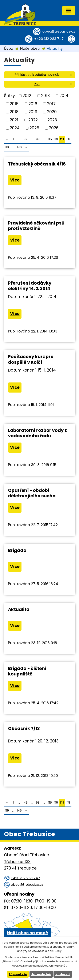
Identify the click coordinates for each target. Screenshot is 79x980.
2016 (33, 104)
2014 (64, 96)
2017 (51, 104)
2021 (14, 120)
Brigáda (17, 550)
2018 (14, 112)
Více (15, 180)
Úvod (9, 49)
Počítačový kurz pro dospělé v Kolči (31, 359)
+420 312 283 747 (49, 39)
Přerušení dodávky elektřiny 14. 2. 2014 (30, 286)
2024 (15, 128)
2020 (52, 112)
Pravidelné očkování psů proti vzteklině (36, 226)
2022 (33, 120)
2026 (54, 128)
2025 (34, 128)
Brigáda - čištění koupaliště (27, 671)
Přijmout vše (18, 974)
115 (50, 139)
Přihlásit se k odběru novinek (44, 75)
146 (19, 147)
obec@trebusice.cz (59, 31)
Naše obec (30, 49)
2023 (52, 120)
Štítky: (10, 95)
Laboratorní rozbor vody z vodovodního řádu (37, 433)
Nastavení (63, 974)
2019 (33, 112)
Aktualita (19, 609)
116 (56, 139)
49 (26, 139)
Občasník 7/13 (24, 728)
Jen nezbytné (41, 974)
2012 (27, 96)
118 (68, 139)
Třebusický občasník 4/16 (37, 164)
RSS (54, 84)
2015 (14, 104)
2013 (45, 96)
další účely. (55, 951)
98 (38, 139)
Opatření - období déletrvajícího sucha (32, 493)
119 (7, 147)
